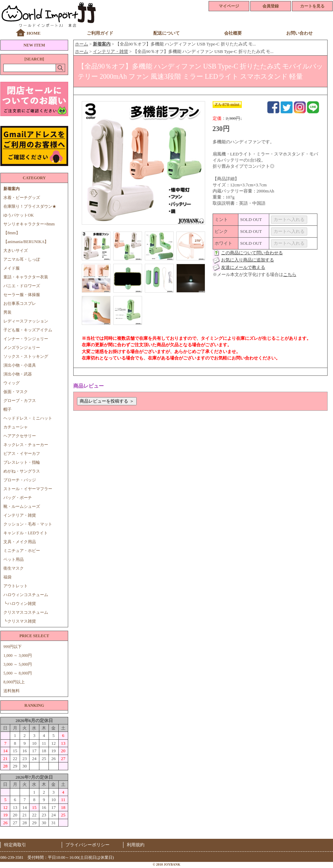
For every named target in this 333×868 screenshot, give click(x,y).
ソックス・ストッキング (26, 356)
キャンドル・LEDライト (26, 533)
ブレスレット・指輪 (22, 462)
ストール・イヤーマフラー (28, 489)
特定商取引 (15, 845)
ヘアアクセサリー (20, 436)
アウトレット (16, 586)
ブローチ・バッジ (20, 480)
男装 (7, 312)
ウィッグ (12, 383)
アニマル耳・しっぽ (22, 259)
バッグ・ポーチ (18, 498)
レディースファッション (26, 321)
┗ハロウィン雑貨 (20, 604)
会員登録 (271, 6)
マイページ (229, 6)
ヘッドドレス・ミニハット (28, 418)
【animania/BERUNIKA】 (26, 242)
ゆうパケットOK (18, 215)
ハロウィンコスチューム (26, 595)
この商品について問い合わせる (252, 253)
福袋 (7, 577)
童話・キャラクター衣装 (26, 277)
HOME (33, 33)
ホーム (82, 44)
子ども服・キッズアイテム (28, 330)
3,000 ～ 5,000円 (18, 664)
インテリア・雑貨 (20, 515)
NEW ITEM (34, 45)
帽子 (7, 409)
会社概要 (233, 33)
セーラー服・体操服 (22, 295)
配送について (166, 33)
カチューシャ (16, 427)
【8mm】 (12, 233)
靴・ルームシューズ (22, 506)
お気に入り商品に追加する (248, 260)
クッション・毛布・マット (28, 524)
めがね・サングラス (22, 471)
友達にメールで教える (243, 267)
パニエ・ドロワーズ (22, 286)
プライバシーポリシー (87, 845)
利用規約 (136, 845)
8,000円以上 (14, 682)
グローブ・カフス (20, 401)
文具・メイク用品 (20, 542)
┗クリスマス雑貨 (20, 621)
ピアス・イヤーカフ (22, 454)
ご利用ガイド (100, 33)
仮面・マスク (16, 392)
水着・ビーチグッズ (22, 198)
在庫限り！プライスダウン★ (30, 206)
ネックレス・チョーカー (26, 445)
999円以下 (13, 647)
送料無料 (12, 691)
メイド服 (14, 268)
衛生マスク (14, 568)
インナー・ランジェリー (26, 339)
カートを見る (312, 6)
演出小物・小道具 (20, 365)
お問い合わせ (299, 33)
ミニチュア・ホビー (22, 551)
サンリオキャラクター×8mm (29, 224)
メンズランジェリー (22, 348)
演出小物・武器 (18, 374)
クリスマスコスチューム (26, 612)
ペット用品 (14, 559)
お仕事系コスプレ (20, 303)
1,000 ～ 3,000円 (18, 655)
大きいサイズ (16, 251)
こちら (290, 274)
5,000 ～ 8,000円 (18, 673)
